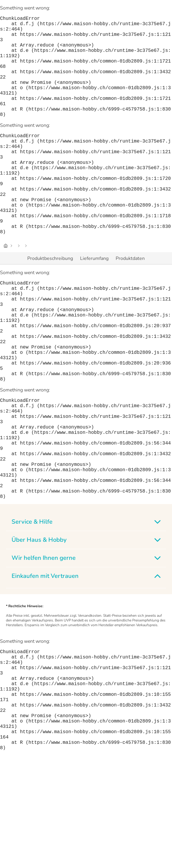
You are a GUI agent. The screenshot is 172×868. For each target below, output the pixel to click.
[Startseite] (6, 291)
